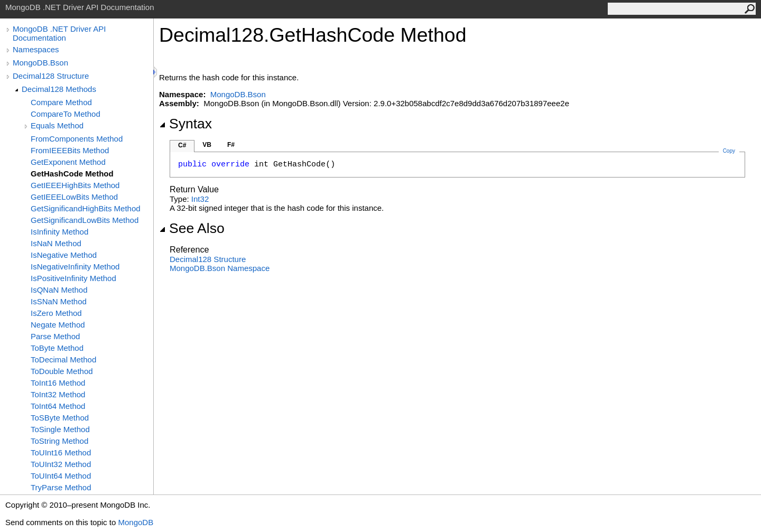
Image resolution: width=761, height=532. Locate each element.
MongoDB (136, 522)
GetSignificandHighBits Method (86, 208)
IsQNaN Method (59, 290)
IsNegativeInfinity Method (75, 267)
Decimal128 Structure (51, 76)
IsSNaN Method (59, 301)
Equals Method (57, 125)
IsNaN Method (56, 243)
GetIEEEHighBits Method (75, 185)
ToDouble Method (62, 371)
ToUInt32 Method (61, 464)
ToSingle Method (60, 429)
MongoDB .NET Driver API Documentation (59, 33)
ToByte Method (57, 348)
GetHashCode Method (72, 174)
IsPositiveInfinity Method (73, 278)
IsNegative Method (64, 255)
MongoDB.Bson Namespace (220, 268)
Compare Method (61, 102)
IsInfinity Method (59, 232)
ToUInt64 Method (61, 476)
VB (207, 145)
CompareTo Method (66, 114)
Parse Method (55, 336)
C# (182, 145)
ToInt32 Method (58, 394)
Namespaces (36, 49)
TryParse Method (61, 487)
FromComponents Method (77, 139)
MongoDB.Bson (40, 63)
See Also (192, 228)
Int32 (200, 199)
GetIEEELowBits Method (74, 197)
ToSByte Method (60, 418)
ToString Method (59, 441)
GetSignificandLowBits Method (85, 220)
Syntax (185, 124)
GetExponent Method (68, 162)
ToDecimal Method (63, 360)
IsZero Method (56, 313)
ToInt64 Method (58, 406)
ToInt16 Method (58, 383)
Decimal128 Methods (59, 89)
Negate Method (58, 325)
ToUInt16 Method (61, 452)
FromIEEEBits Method (70, 150)
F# (231, 145)
